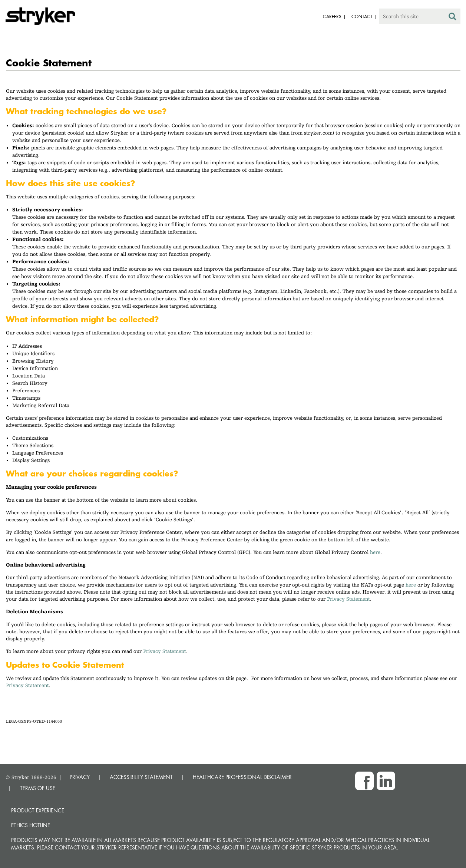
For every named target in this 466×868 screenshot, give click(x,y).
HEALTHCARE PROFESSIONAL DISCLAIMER (242, 777)
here (375, 552)
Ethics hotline (31, 825)
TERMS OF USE (38, 788)
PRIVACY (80, 777)
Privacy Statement (348, 599)
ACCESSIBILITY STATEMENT (141, 777)
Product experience (38, 810)
